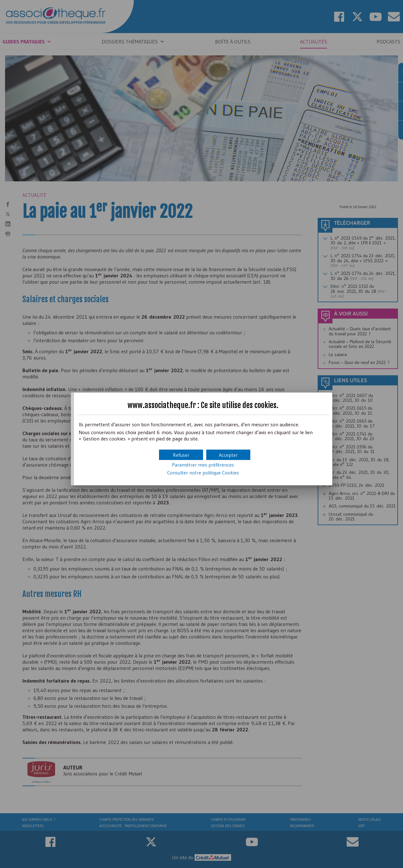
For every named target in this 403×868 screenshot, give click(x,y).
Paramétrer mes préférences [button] (203, 465)
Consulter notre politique (203, 473)
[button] (228, 455)
